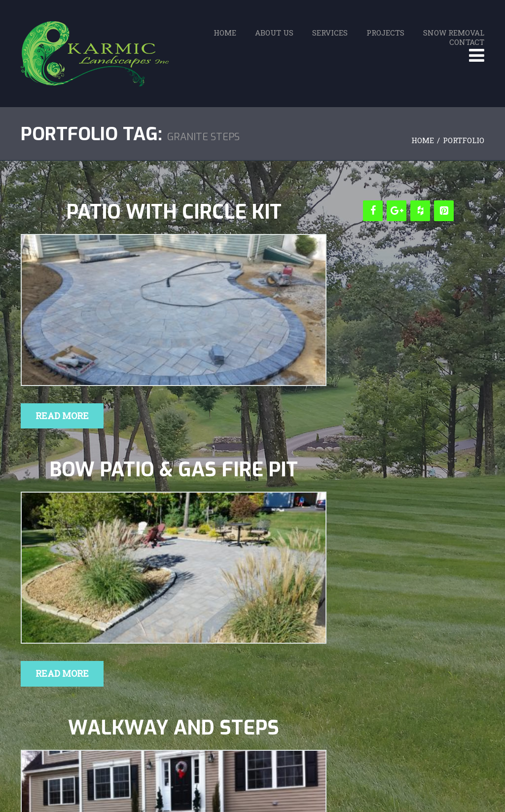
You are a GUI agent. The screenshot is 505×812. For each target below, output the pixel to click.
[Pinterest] (444, 211)
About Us (274, 33)
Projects (385, 33)
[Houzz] (420, 211)
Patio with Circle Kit (174, 212)
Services (330, 33)
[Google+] (397, 211)
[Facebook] (373, 211)
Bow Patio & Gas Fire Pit (174, 470)
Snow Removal (454, 33)
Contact (467, 42)
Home (225, 33)
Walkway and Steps (174, 728)
